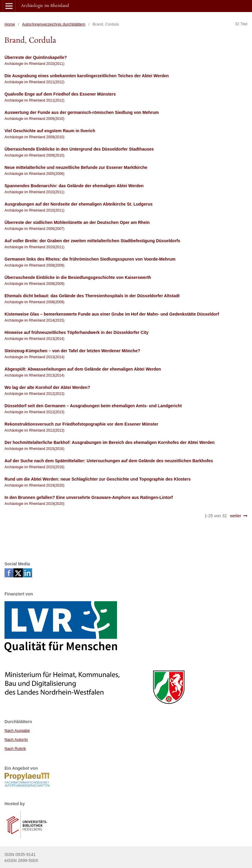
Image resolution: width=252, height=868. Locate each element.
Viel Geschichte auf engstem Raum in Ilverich (50, 131)
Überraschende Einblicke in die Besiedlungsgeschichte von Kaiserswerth (78, 277)
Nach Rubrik (15, 749)
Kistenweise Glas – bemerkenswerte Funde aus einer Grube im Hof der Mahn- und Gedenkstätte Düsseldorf (112, 314)
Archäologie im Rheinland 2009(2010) (34, 119)
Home (10, 24)
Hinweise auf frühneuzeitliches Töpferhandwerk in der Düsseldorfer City (76, 332)
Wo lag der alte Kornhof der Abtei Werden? (47, 387)
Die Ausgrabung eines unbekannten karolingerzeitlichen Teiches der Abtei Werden (87, 76)
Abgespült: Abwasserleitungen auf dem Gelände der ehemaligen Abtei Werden (83, 369)
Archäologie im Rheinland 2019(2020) (34, 485)
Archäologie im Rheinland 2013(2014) (34, 339)
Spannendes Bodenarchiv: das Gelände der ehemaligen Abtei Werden (74, 186)
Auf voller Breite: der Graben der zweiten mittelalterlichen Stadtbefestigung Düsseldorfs (92, 241)
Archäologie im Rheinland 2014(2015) (34, 320)
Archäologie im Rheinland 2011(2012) (34, 82)
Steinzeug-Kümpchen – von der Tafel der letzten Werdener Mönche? (72, 351)
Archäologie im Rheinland (45, 6)
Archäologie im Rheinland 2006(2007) (34, 229)
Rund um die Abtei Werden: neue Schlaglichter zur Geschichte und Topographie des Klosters (98, 479)
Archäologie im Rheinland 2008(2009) (34, 265)
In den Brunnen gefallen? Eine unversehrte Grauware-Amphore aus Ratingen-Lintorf (89, 497)
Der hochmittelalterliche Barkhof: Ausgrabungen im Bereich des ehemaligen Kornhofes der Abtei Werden (109, 442)
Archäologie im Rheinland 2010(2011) (34, 64)
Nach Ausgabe (17, 730)
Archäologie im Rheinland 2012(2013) (34, 394)
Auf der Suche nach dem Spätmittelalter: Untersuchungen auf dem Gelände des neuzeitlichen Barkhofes (109, 461)
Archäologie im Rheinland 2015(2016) (34, 449)
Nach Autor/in (16, 740)
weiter (236, 516)
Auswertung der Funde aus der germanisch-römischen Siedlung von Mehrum (82, 112)
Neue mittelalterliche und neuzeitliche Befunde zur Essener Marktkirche (76, 167)
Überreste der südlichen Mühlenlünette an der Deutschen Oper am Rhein (77, 222)
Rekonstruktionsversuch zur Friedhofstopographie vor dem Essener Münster (81, 424)
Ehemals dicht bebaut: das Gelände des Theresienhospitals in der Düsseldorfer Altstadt (92, 296)
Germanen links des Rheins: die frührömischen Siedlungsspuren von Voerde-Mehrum (90, 259)
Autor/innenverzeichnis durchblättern (54, 24)
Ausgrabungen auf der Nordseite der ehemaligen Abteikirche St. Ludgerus (78, 204)
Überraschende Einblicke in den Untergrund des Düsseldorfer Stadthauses (79, 149)
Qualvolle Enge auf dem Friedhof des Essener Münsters (60, 94)
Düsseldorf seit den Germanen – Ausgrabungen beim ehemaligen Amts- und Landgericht (93, 406)
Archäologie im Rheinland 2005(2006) (34, 174)
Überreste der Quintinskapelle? (36, 57)
